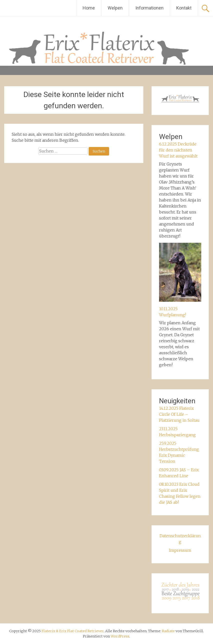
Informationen (149, 8)
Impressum (180, 550)
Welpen (115, 8)
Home (89, 8)
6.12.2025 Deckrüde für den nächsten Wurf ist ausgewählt (178, 150)
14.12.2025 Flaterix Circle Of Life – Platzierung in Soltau (179, 414)
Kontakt (184, 8)
